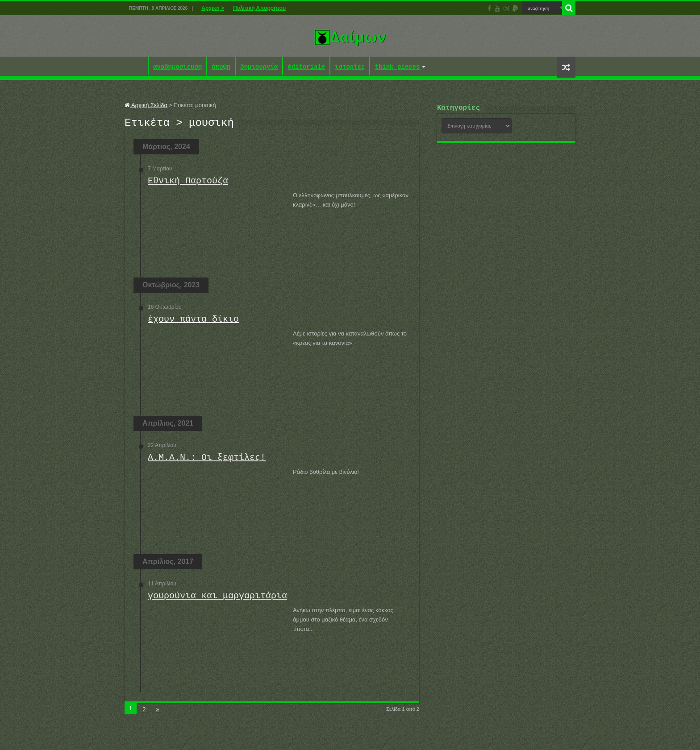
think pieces (397, 67)
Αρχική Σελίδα (146, 105)
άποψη (221, 67)
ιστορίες (350, 67)
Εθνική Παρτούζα (188, 184)
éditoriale (306, 67)
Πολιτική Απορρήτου (259, 8)
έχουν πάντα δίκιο (193, 322)
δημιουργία (259, 67)
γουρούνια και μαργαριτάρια (217, 599)
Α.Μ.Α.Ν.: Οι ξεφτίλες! (207, 460)
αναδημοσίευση (177, 67)
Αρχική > (213, 8)
